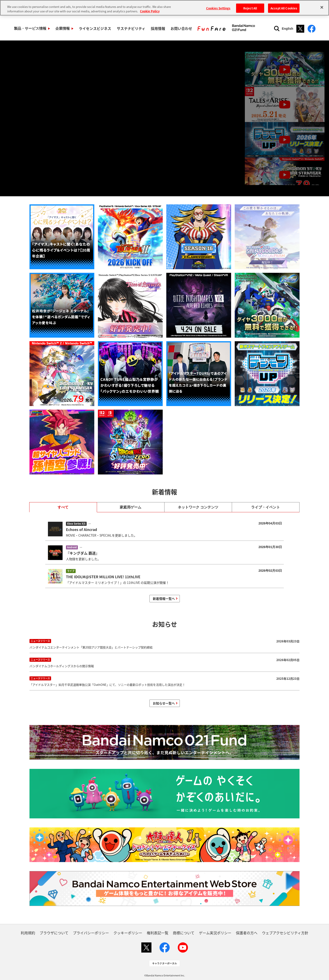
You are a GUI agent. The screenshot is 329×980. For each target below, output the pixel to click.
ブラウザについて (54, 933)
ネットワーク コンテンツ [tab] (198, 507)
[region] (164, 8)
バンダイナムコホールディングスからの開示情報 (164, 662)
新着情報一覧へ (164, 598)
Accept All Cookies (284, 8)
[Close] (322, 7)
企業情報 (61, 28)
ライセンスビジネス (93, 29)
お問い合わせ (176, 29)
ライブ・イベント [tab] (266, 507)
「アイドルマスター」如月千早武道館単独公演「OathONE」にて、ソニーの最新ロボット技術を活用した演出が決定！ (164, 681)
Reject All (250, 8)
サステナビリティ (128, 29)
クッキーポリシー (128, 933)
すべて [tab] (63, 507)
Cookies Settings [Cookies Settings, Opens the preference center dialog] (218, 8)
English (287, 29)
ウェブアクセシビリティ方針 (285, 933)
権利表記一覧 (158, 933)
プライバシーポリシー (91, 933)
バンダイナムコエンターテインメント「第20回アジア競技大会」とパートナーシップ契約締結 (164, 644)
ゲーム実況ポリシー (215, 933)
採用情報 (154, 29)
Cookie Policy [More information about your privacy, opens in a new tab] (150, 11)
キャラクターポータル (164, 963)
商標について (184, 933)
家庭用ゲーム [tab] (131, 507)
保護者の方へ (247, 933)
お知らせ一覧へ (164, 703)
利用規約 (28, 933)
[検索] (277, 29)
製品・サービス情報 (30, 28)
